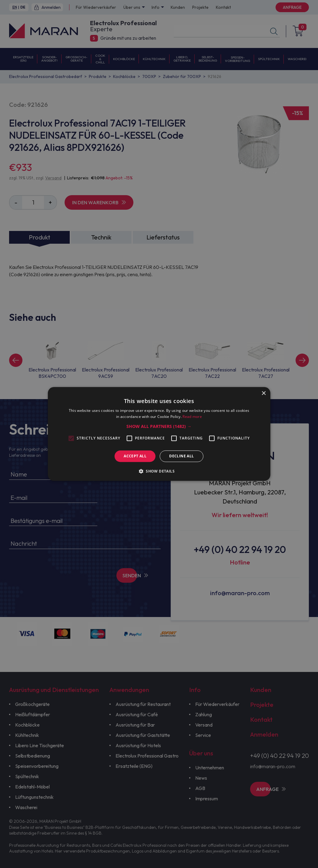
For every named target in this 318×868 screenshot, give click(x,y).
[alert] (159, 434)
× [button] (264, 393)
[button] (159, 426)
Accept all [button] (135, 456)
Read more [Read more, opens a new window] (192, 417)
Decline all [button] (181, 456)
